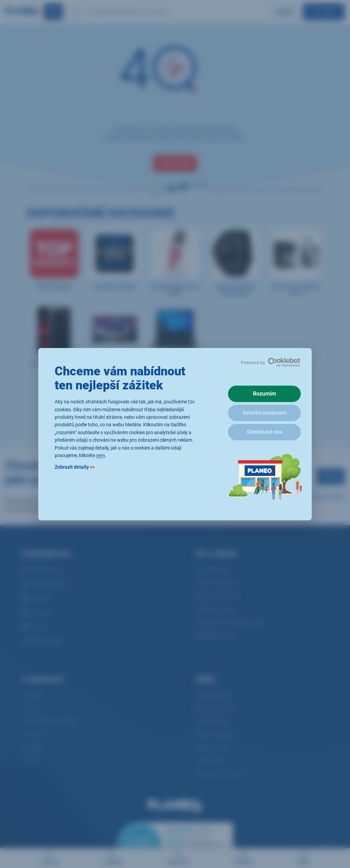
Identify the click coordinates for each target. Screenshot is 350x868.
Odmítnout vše (265, 432)
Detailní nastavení (265, 413)
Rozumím (265, 394)
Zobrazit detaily (75, 467)
